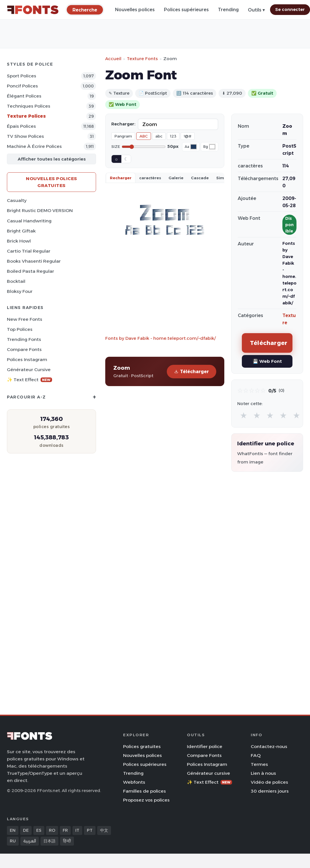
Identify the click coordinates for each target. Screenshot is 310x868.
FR (65, 830)
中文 (104, 830)
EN (13, 830)
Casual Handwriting (29, 221)
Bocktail (16, 281)
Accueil (113, 59)
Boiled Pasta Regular (30, 271)
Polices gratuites (142, 746)
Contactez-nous (269, 746)
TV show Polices (25, 136)
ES (39, 830)
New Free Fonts (25, 319)
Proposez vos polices (146, 800)
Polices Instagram (27, 359)
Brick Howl (19, 241)
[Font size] (144, 147)
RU (13, 841)
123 (173, 136)
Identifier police (205, 746)
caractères (150, 178)
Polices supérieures (186, 10)
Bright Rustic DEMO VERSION (40, 210)
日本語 (49, 841)
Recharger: (123, 124)
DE (26, 830)
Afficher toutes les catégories (52, 159)
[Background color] (212, 147)
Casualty (17, 200)
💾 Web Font (267, 361)
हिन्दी (67, 841)
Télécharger (192, 372)
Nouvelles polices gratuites (51, 182)
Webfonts (134, 782)
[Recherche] (85, 10)
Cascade (200, 178)
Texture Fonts (142, 59)
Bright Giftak (21, 231)
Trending (228, 10)
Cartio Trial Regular (29, 251)
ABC (144, 136)
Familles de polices (145, 791)
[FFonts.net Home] (33, 10)
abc (159, 136)
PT (90, 830)
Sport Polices (22, 76)
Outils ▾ (256, 10)
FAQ (256, 755)
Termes (259, 764)
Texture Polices (26, 116)
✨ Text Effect (29, 380)
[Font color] (194, 147)
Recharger (121, 178)
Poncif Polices (22, 86)
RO (52, 830)
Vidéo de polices (269, 782)
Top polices (20, 329)
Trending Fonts (24, 339)
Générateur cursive (29, 370)
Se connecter (290, 9)
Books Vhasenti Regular (34, 261)
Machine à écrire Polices (34, 146)
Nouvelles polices (135, 10)
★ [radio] (244, 415)
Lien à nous (263, 773)
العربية (30, 841)
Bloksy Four (20, 291)
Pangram (123, 136)
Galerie (176, 178)
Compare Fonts (24, 349)
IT (77, 830)
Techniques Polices (29, 106)
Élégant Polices (24, 96)
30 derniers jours (270, 791)
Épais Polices (21, 126)
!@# (188, 136)
